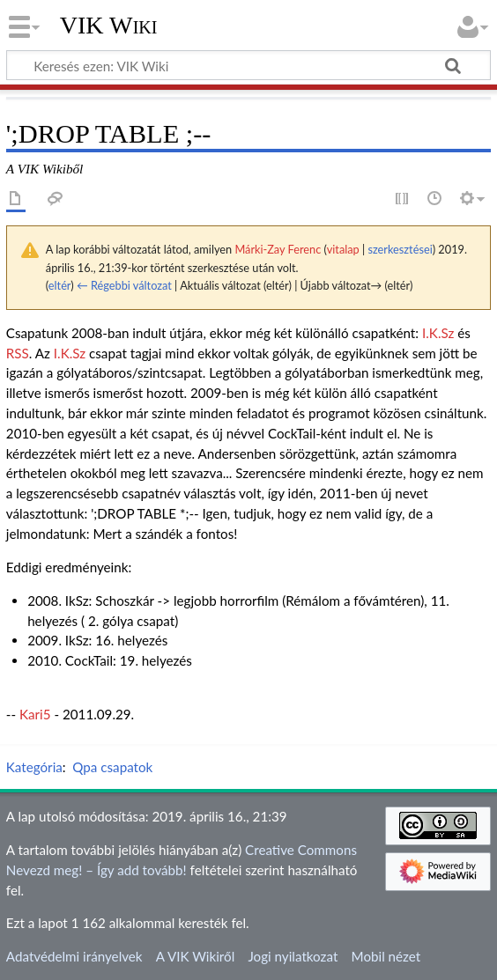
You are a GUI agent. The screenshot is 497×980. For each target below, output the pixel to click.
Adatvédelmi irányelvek (74, 956)
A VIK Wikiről (195, 956)
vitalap (343, 249)
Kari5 (35, 714)
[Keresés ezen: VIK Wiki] (248, 65)
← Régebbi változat (124, 285)
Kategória (34, 767)
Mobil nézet (386, 956)
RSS (18, 353)
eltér (59, 285)
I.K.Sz (438, 333)
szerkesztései (400, 249)
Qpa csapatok (112, 767)
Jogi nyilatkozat (293, 956)
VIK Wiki (109, 26)
